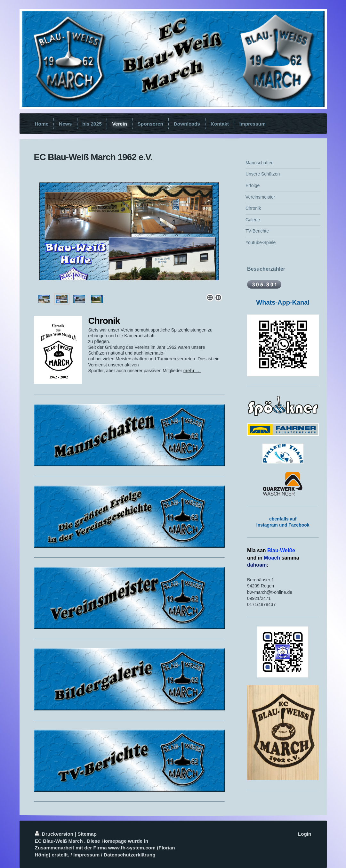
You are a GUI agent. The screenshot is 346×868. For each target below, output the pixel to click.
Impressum (86, 855)
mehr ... (192, 371)
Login (305, 834)
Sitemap (87, 834)
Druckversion (55, 834)
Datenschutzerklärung (130, 855)
